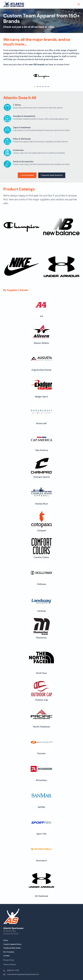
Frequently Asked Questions (52, 172)
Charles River (46, 504)
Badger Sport (46, 397)
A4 (44, 316)
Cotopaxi (46, 531)
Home (6, 940)
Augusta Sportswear (45, 370)
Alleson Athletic (45, 343)
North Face (46, 673)
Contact (6, 956)
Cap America (46, 450)
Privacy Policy (9, 960)
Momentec (46, 638)
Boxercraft (46, 423)
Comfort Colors (46, 557)
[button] (79, 4)
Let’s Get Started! (27, 172)
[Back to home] (14, 4)
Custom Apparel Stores (12, 944)
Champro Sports (46, 477)
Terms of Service (10, 965)
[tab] (35, 87)
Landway (46, 611)
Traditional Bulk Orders (12, 948)
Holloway (46, 584)
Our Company (9, 952)
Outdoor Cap (46, 700)
